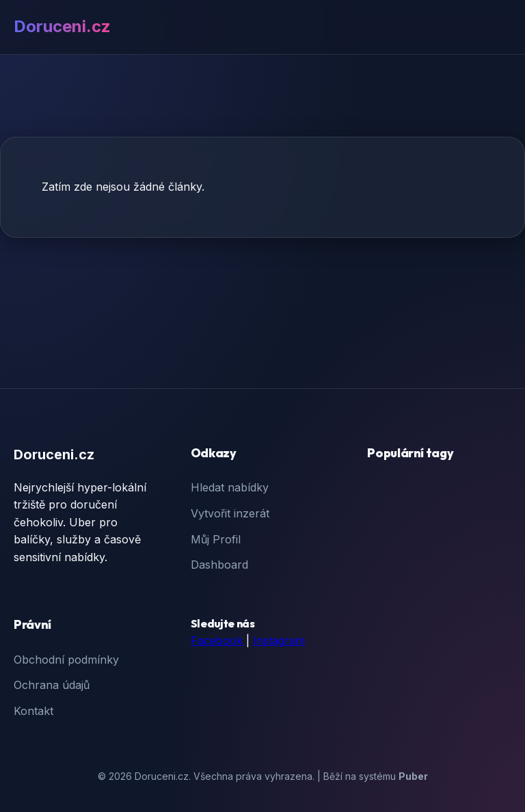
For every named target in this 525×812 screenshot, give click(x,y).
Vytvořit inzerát (230, 513)
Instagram (279, 640)
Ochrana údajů (52, 685)
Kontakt (33, 711)
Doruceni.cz (62, 26)
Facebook (217, 640)
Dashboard (219, 565)
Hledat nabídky (230, 487)
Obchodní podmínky (66, 660)
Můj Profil (216, 539)
